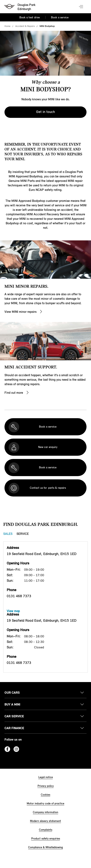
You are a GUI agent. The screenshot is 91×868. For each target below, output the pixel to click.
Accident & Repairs (25, 26)
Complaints (46, 830)
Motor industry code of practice (45, 803)
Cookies (45, 795)
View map (13, 611)
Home (7, 26)
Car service (14, 716)
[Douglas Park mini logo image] (20, 7)
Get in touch (45, 112)
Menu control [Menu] (81, 7)
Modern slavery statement (45, 821)
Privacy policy (46, 786)
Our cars (12, 693)
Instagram (16, 749)
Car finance (14, 728)
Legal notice (46, 777)
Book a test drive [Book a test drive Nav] (30, 17)
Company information (45, 812)
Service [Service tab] (23, 534)
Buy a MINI (12, 704)
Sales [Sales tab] (8, 534)
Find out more (14, 393)
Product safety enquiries (46, 839)
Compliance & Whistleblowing (45, 847)
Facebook (7, 749)
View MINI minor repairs (21, 312)
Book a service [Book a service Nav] (60, 17)
